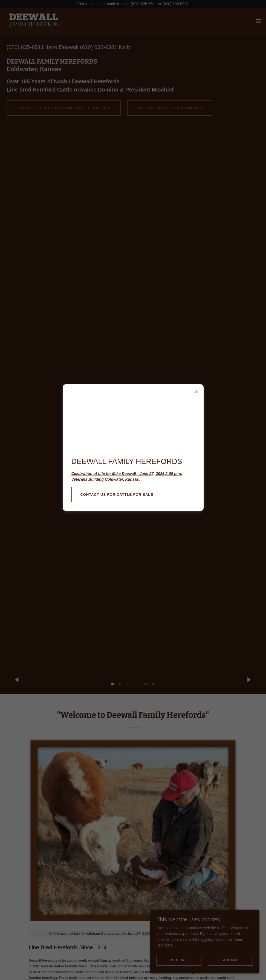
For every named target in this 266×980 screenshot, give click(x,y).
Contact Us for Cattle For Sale (117, 495)
